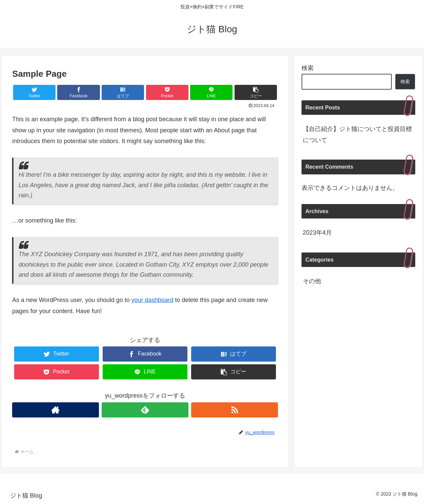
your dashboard (152, 300)
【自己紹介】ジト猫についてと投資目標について (357, 134)
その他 (312, 281)
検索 (308, 68)
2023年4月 (317, 233)
